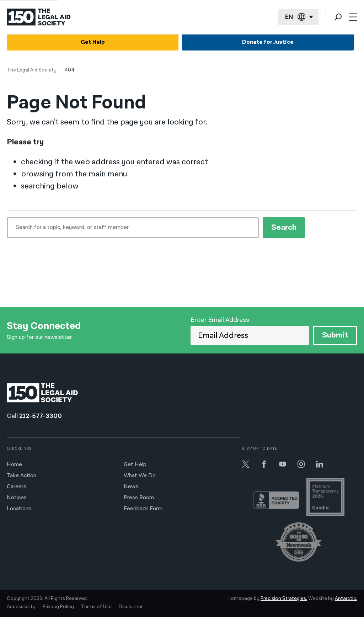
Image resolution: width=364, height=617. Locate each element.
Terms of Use (96, 607)
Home (14, 465)
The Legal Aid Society (32, 70)
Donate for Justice (268, 42)
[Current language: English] (298, 17)
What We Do (140, 476)
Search (284, 227)
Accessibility (21, 607)
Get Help (93, 42)
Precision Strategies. (284, 599)
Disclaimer (131, 607)
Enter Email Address (220, 320)
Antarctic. (346, 599)
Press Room (139, 498)
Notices (17, 498)
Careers (17, 487)
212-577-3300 (41, 416)
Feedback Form (143, 509)
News (131, 487)
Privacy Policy (58, 607)
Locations (19, 509)
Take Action (22, 476)
